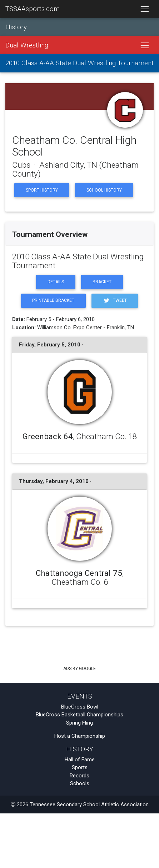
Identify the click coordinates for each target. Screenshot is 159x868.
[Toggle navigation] (145, 9)
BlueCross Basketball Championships (79, 715)
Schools (80, 783)
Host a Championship (80, 736)
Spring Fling (79, 723)
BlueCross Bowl (80, 707)
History (16, 27)
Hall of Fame (80, 760)
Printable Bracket (53, 300)
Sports (80, 767)
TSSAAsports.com (33, 9)
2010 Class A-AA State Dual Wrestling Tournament (79, 63)
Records (79, 776)
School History (104, 190)
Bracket (102, 282)
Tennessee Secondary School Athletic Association (89, 804)
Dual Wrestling (27, 45)
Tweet (115, 301)
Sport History (42, 190)
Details (56, 282)
